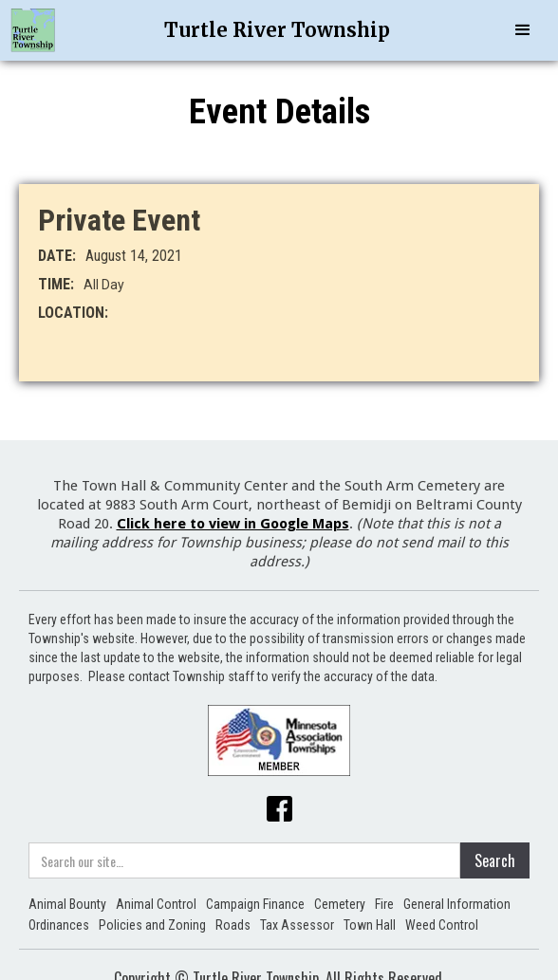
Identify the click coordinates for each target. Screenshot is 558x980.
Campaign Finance (255, 904)
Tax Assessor (297, 925)
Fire (384, 904)
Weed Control (442, 925)
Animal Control (156, 904)
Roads (233, 925)
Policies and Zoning (152, 925)
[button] (523, 30)
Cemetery (340, 904)
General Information (457, 904)
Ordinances (59, 925)
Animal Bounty (67, 904)
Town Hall (370, 925)
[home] (33, 30)
